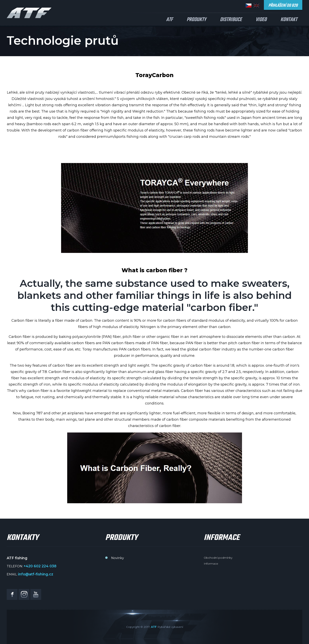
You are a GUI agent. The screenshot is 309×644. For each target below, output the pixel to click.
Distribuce (231, 20)
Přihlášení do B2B (283, 6)
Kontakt (289, 20)
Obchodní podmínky (218, 558)
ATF (169, 20)
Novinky (118, 558)
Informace (211, 564)
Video (261, 20)
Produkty (196, 20)
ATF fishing (29, 13)
